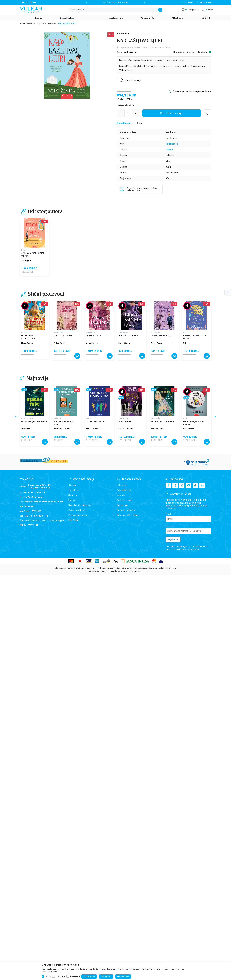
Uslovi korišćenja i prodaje (80, 505)
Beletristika (51, 24)
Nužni (48, 976)
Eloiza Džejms (27, 343)
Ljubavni (170, 150)
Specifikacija (124, 123)
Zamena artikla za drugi (128, 515)
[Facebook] (168, 485)
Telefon (169, 526)
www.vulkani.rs (101, 571)
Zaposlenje (74, 490)
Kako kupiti (122, 485)
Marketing (75, 976)
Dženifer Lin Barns (126, 429)
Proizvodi (41, 24)
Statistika (61, 976)
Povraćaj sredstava (126, 510)
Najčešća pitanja (125, 500)
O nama (72, 485)
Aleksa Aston (59, 343)
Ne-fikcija (57, 418)
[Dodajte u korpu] (172, 113)
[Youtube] (189, 485)
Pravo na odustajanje (78, 515)
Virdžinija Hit (130, 52)
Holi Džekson (189, 429)
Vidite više (126, 70)
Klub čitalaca (74, 520)
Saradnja (73, 495)
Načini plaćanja (124, 490)
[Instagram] (182, 485)
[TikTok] (195, 485)
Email (168, 514)
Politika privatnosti (77, 510)
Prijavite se (173, 539)
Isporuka (121, 495)
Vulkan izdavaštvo (27, 24)
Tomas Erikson (92, 429)
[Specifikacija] (124, 123)
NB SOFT (121, 571)
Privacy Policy (171, 549)
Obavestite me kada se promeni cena (192, 91)
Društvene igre (27, 418)
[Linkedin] (202, 485)
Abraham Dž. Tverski (62, 429)
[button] (208, 10)
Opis (139, 123)
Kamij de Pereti (157, 429)
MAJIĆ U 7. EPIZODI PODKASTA (115, 2)
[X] (175, 485)
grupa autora (26, 429)
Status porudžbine (29, 2)
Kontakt (72, 500)
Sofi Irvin (187, 343)
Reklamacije (123, 505)
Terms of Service (188, 549)
